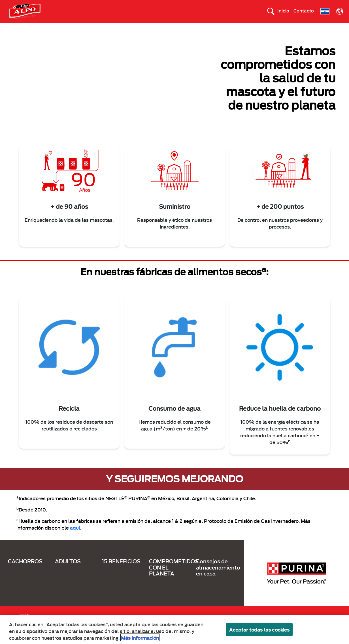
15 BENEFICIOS (167, 27)
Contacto (304, 10)
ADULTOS (132, 27)
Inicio (283, 10)
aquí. (75, 537)
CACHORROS (99, 27)
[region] (174, 630)
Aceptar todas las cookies (259, 629)
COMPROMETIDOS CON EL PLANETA (228, 27)
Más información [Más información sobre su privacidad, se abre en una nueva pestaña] (140, 638)
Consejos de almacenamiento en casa (218, 577)
